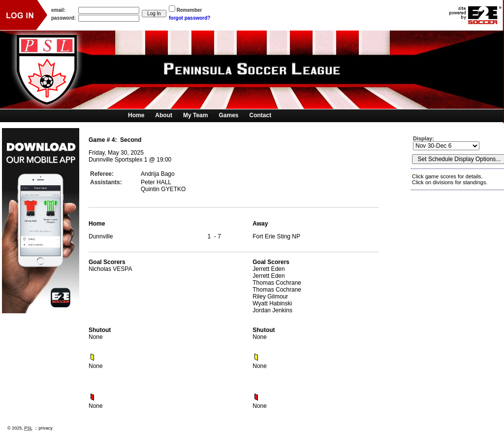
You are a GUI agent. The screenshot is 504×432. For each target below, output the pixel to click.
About (164, 115)
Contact (261, 115)
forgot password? (189, 18)
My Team (195, 115)
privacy (46, 428)
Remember (189, 10)
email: (58, 10)
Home (136, 115)
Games (228, 115)
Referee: (102, 174)
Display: (424, 138)
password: (63, 18)
